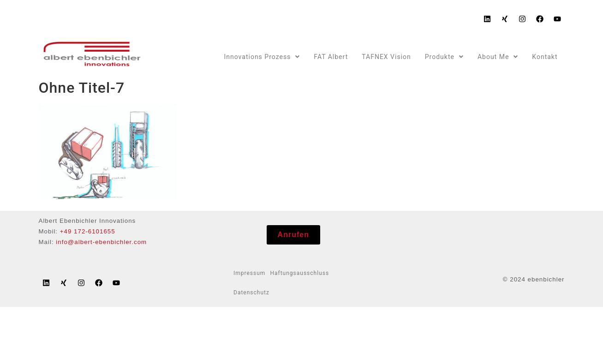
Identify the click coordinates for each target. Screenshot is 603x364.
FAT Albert (331, 57)
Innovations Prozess (262, 57)
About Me (498, 57)
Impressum (249, 273)
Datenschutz (251, 292)
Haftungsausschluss (299, 273)
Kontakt (545, 57)
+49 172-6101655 (88, 231)
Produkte (444, 57)
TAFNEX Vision (386, 57)
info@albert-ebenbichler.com (101, 242)
